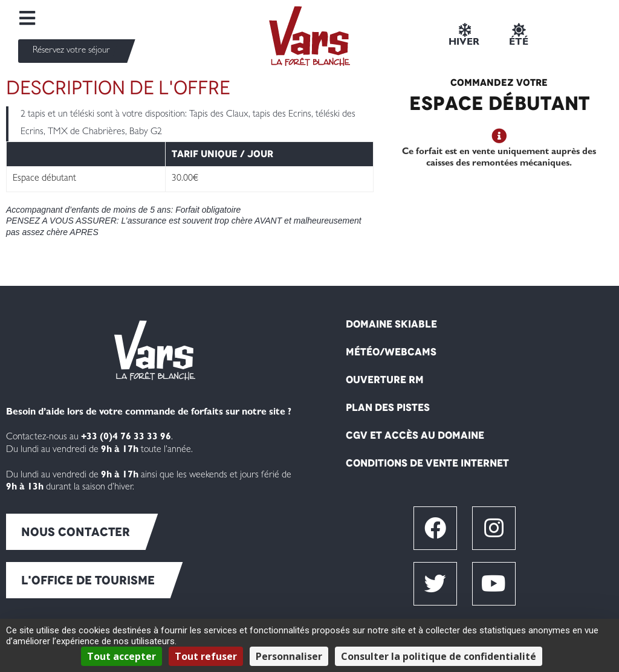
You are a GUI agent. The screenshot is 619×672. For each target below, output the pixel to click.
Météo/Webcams (391, 352)
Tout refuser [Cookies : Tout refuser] (206, 656)
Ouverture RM (385, 380)
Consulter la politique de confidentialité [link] (439, 656)
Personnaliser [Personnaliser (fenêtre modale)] (289, 656)
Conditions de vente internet (427, 463)
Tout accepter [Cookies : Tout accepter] (122, 656)
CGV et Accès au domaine (415, 435)
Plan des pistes (388, 407)
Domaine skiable (391, 324)
